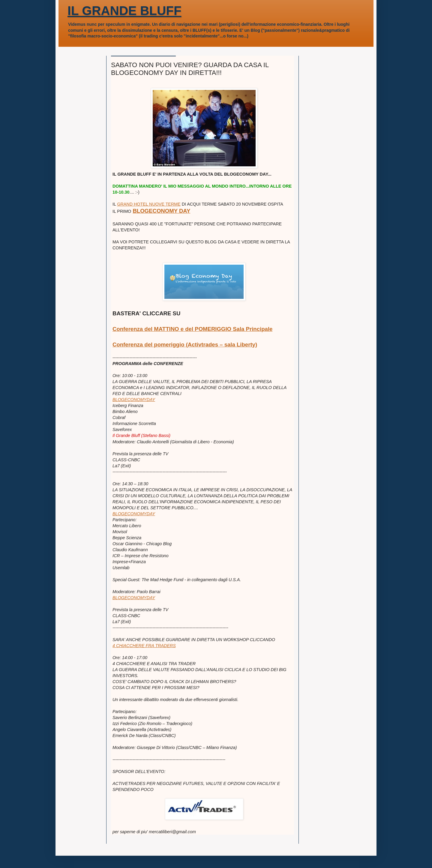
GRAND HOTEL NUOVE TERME (149, 204)
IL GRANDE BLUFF (124, 11)
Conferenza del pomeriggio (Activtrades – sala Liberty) (185, 345)
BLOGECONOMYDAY (134, 400)
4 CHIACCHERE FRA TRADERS (144, 646)
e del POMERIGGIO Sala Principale (226, 329)
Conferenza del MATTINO (146, 329)
